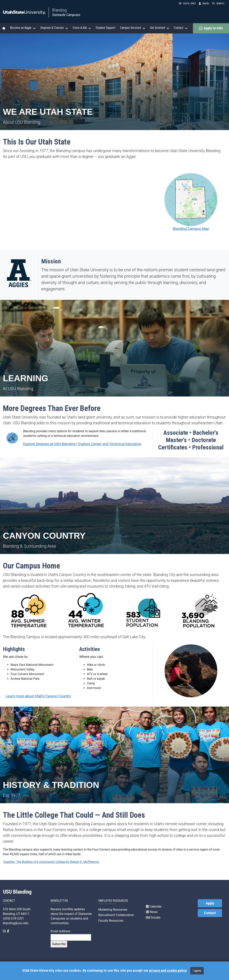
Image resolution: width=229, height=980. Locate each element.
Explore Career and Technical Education (110, 444)
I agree (197, 971)
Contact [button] (181, 28)
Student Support (106, 28)
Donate (153, 917)
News (152, 912)
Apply (210, 903)
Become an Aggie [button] (23, 28)
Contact (210, 913)
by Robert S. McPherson (51, 862)
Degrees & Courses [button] (54, 28)
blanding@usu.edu (16, 923)
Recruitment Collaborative (116, 915)
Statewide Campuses (66, 15)
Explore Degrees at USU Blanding (49, 444)
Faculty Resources (111, 921)
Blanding (59, 10)
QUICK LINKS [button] (187, 3)
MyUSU (204, 3)
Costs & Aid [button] (82, 28)
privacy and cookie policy (168, 971)
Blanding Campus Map (191, 202)
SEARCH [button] (218, 3)
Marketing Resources (113, 910)
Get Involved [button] (160, 28)
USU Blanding (17, 892)
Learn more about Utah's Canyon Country (38, 696)
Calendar (154, 906)
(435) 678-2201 (13, 918)
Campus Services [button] (133, 28)
